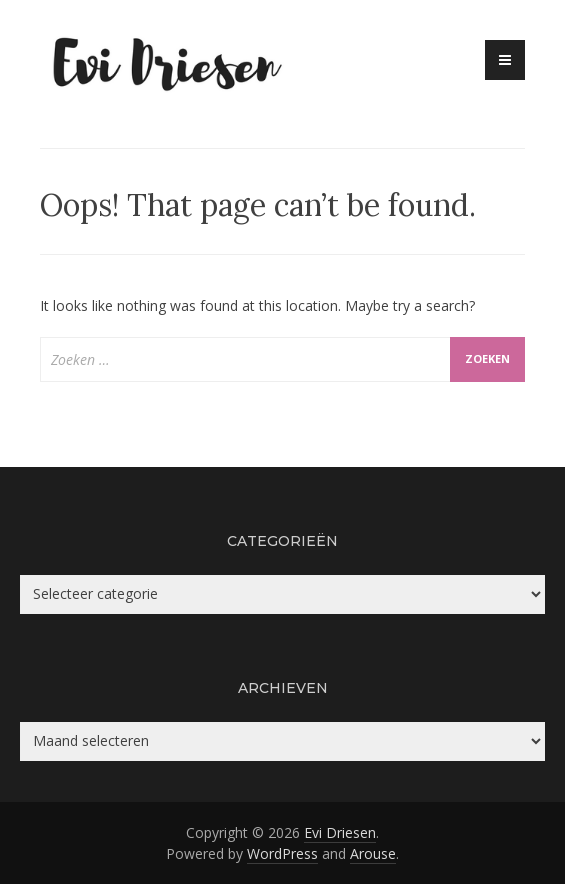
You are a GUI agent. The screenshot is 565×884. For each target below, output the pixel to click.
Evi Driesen (340, 832)
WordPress (282, 853)
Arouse (373, 853)
